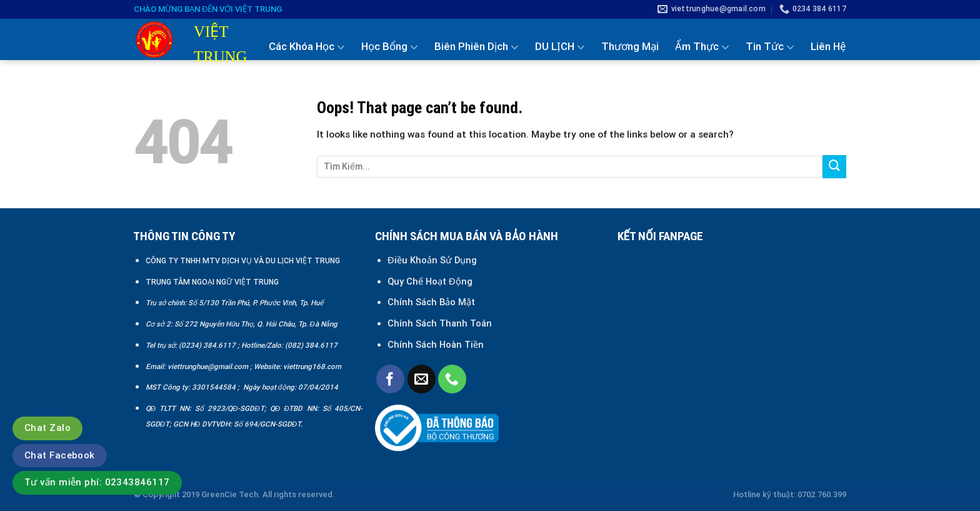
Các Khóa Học (307, 47)
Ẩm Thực (702, 47)
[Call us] (452, 379)
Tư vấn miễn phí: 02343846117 (97, 482)
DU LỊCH (560, 47)
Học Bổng (390, 47)
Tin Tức (770, 47)
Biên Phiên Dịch (477, 47)
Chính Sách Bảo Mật (432, 302)
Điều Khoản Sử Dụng (432, 260)
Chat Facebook (60, 455)
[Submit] (834, 167)
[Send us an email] (422, 379)
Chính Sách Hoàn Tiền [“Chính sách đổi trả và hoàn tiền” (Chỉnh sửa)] (436, 345)
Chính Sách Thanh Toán (440, 323)
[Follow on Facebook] (390, 379)
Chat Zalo (47, 428)
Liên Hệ (828, 46)
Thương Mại (630, 46)
